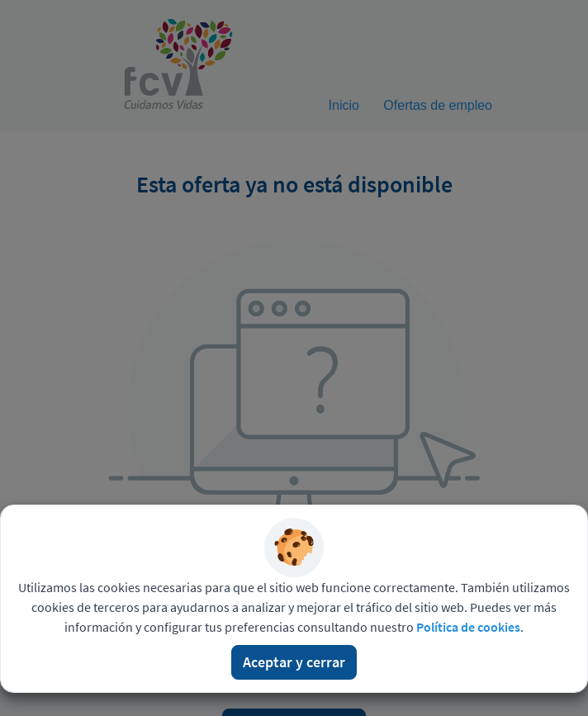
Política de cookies (468, 627)
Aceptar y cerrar (294, 662)
